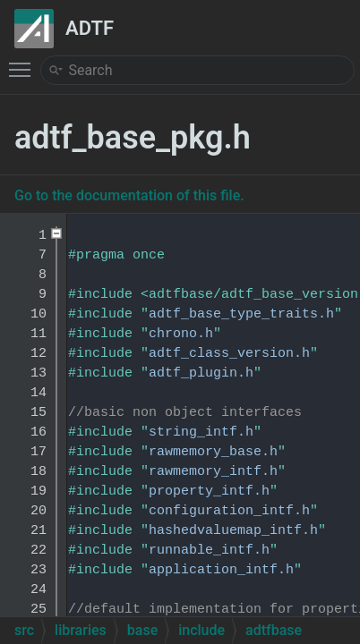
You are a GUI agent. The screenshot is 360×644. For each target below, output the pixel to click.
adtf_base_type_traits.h (241, 314)
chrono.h (181, 334)
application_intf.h (221, 570)
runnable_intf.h (209, 551)
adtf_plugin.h (201, 373)
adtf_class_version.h (229, 354)
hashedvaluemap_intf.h (233, 531)
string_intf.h (201, 432)
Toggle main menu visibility (24, 62)
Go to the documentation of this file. (129, 195)
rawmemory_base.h (213, 452)
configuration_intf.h (229, 511)
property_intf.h (209, 491)
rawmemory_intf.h (213, 472)
